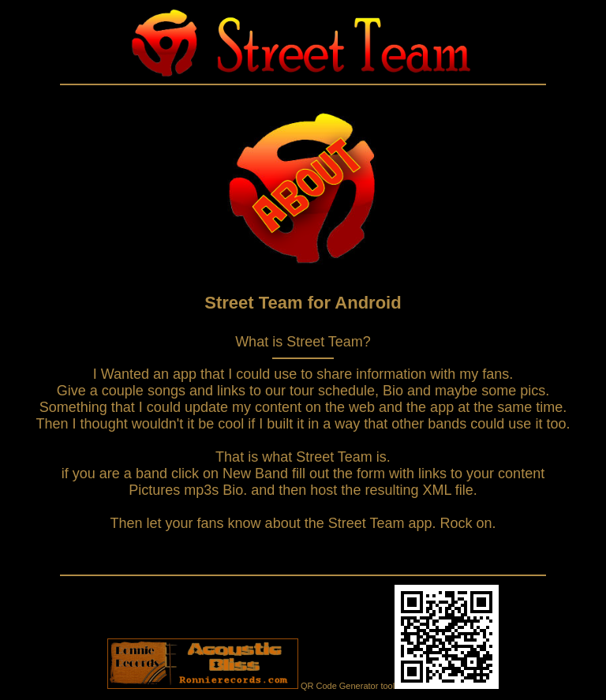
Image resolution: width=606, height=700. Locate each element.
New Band (257, 474)
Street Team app (380, 523)
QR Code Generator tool (400, 686)
